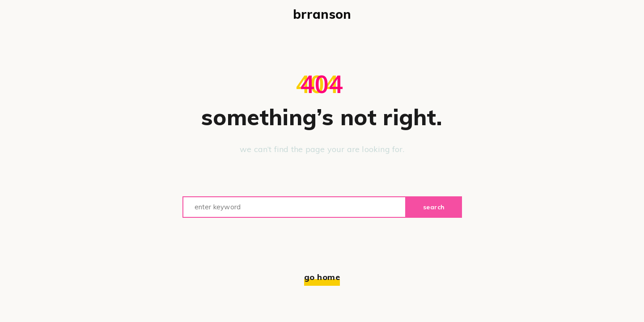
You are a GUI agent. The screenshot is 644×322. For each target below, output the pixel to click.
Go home (322, 277)
